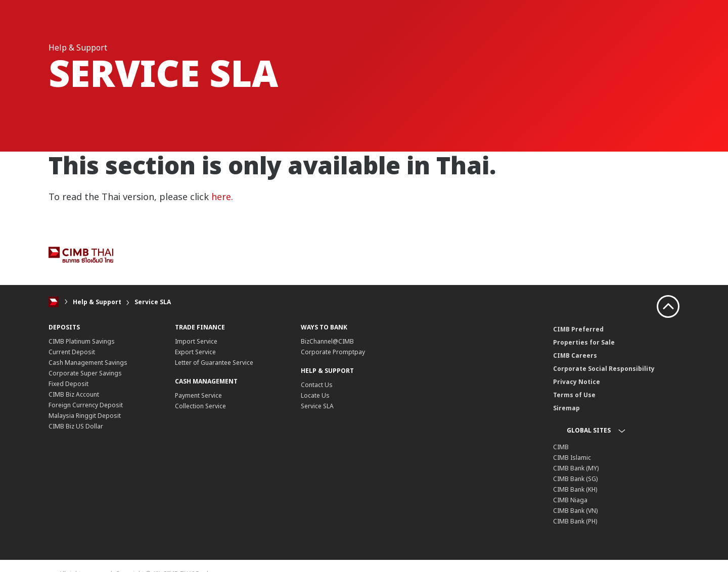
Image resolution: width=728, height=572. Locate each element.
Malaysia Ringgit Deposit (85, 416)
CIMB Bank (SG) (575, 479)
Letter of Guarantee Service (214, 363)
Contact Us (317, 385)
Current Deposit (72, 352)
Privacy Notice (577, 382)
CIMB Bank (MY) (576, 468)
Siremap (566, 408)
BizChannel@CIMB (327, 341)
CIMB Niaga (570, 500)
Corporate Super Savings (85, 373)
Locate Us (315, 395)
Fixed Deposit (69, 384)
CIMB (561, 447)
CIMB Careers (575, 355)
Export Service (195, 352)
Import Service (196, 341)
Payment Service (198, 395)
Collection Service (200, 406)
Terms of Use (574, 395)
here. (221, 197)
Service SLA (153, 302)
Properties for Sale (584, 342)
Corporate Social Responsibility (604, 369)
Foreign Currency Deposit (86, 405)
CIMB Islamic (572, 458)
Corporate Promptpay (333, 352)
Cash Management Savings (88, 363)
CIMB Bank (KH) (575, 489)
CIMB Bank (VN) (575, 511)
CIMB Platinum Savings (82, 341)
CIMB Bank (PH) (575, 521)
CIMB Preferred (578, 329)
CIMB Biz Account (74, 394)
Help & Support (97, 302)
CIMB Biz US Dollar (76, 426)
